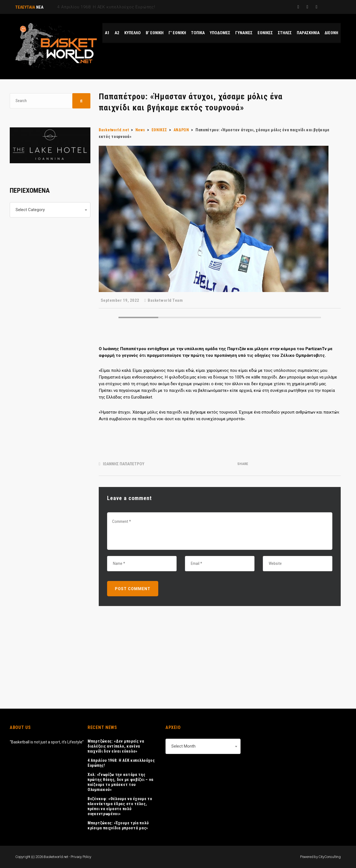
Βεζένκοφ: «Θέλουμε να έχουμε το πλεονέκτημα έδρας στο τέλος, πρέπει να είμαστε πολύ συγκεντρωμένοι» (120, 806)
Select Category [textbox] (30, 210)
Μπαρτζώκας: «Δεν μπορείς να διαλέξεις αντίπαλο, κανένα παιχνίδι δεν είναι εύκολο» (116, 746)
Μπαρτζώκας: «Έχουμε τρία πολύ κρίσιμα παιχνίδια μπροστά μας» (118, 825)
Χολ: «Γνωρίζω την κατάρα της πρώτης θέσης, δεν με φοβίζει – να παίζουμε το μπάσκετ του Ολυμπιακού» (121, 782)
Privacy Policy (81, 857)
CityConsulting (330, 857)
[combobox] (50, 210)
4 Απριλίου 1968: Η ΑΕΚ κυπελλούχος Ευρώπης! (121, 763)
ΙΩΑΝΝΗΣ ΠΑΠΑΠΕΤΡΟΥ (124, 464)
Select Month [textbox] (183, 746)
